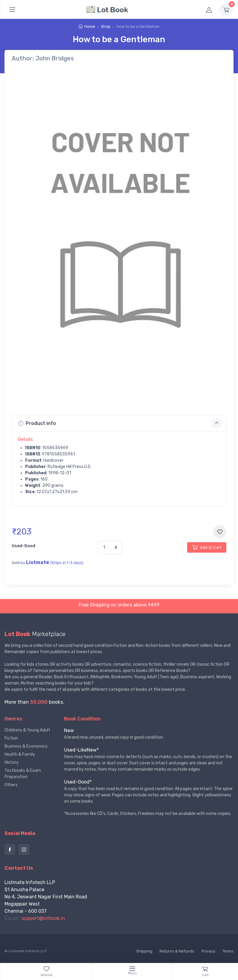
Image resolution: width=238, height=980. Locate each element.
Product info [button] (120, 423)
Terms (228, 951)
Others (11, 785)
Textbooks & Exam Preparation (23, 774)
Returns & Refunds (177, 951)
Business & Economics (26, 746)
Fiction (11, 738)
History (12, 762)
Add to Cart (207, 547)
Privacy (208, 951)
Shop (106, 26)
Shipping (144, 951)
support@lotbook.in (43, 918)
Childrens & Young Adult (27, 730)
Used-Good (24, 546)
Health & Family (20, 754)
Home (90, 26)
